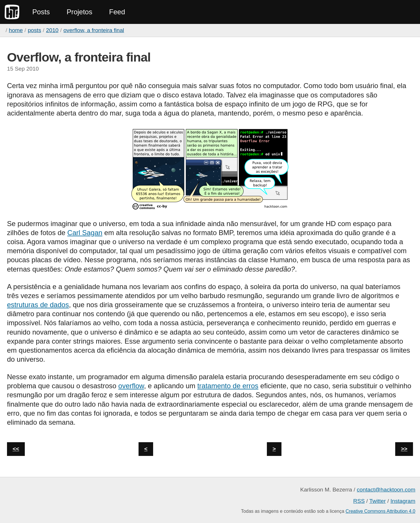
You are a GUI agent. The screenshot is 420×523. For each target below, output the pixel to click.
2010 (52, 30)
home (16, 30)
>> (404, 449)
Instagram (403, 501)
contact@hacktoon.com (386, 490)
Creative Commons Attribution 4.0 (380, 511)
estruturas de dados (38, 305)
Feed (117, 12)
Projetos (79, 12)
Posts (41, 12)
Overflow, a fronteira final (94, 30)
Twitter (378, 501)
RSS (359, 501)
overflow (131, 386)
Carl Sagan (85, 233)
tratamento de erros (228, 386)
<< (16, 449)
